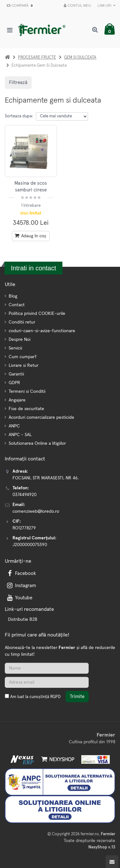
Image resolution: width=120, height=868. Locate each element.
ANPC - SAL (20, 435)
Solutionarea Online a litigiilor (37, 443)
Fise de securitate (26, 409)
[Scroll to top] (112, 862)
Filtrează (18, 83)
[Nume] (47, 668)
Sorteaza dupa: (19, 116)
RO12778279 (24, 528)
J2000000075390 (30, 545)
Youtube (19, 598)
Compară (19, 6)
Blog (13, 296)
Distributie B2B (23, 619)
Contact (17, 305)
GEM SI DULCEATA (80, 58)
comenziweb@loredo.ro (36, 511)
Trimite (77, 697)
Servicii (15, 348)
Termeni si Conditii (27, 392)
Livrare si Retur (24, 366)
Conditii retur (22, 322)
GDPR (14, 383)
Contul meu (77, 6)
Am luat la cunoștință (35, 697)
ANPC (14, 426)
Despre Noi (20, 340)
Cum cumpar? (23, 357)
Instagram (21, 586)
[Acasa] (7, 58)
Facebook (21, 573)
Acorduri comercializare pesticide (41, 417)
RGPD (55, 697)
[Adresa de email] (47, 682)
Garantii (16, 374)
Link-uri (106, 6)
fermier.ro (90, 834)
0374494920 (24, 495)
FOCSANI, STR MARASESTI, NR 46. (46, 478)
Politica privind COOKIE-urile (37, 314)
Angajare (17, 400)
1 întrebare (31, 206)
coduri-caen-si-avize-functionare (42, 331)
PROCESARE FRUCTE (37, 58)
